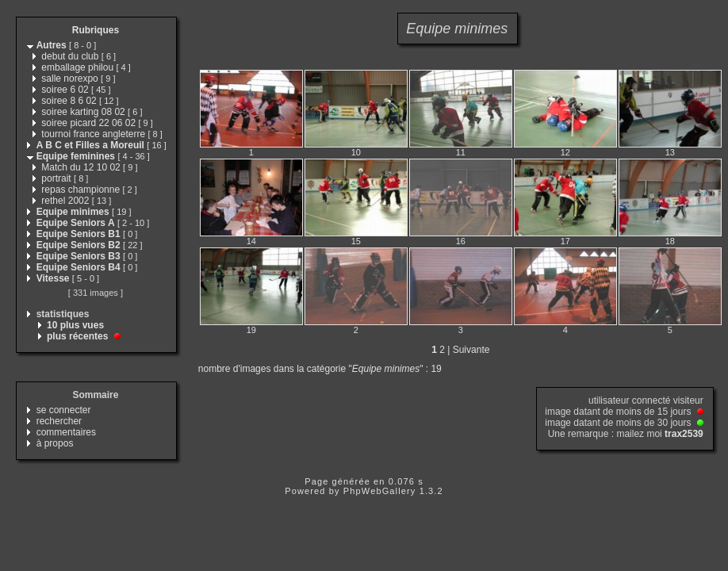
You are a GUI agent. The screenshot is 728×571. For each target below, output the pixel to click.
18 (670, 241)
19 (251, 330)
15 (356, 241)
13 (670, 152)
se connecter (64, 410)
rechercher (59, 421)
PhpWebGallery (380, 491)
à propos (55, 443)
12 (565, 152)
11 (461, 152)
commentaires (66, 432)
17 (565, 241)
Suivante (471, 350)
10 (356, 152)
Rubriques (96, 30)
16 (461, 241)
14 (251, 241)
